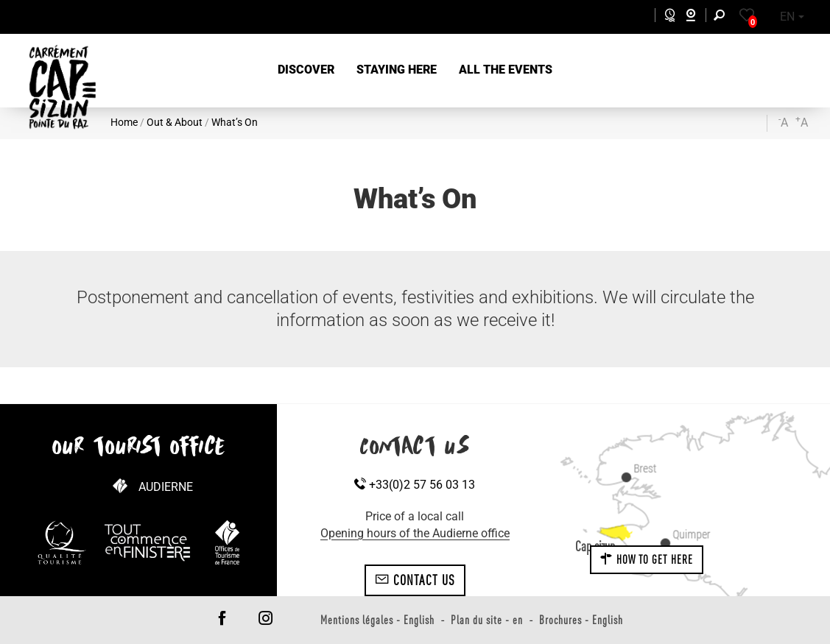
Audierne (166, 487)
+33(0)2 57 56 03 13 (415, 485)
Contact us (415, 580)
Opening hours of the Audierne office (415, 533)
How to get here (647, 559)
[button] (306, 70)
